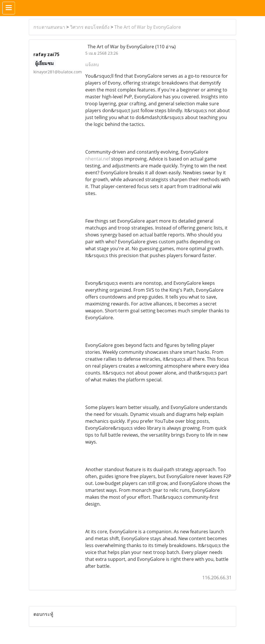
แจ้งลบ (92, 64)
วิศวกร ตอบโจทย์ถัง (90, 27)
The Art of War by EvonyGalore (148, 27)
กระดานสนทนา (49, 27)
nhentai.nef (98, 159)
